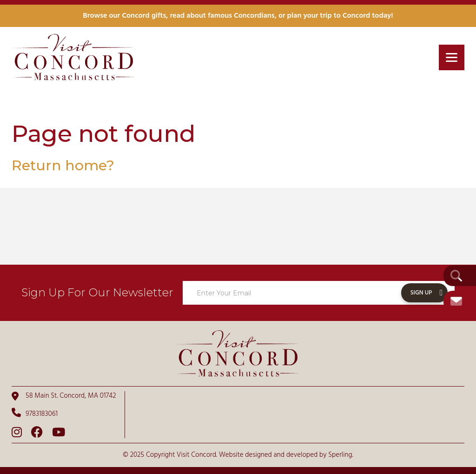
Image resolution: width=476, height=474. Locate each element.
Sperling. (341, 455)
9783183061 (35, 414)
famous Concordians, (242, 16)
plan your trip (310, 16)
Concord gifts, (145, 16)
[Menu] (452, 57)
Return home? (63, 165)
